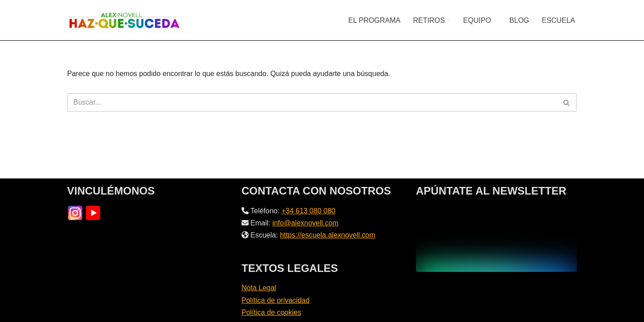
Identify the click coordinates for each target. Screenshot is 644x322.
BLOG (519, 20)
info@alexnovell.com (305, 223)
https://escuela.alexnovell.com (328, 235)
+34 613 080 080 (308, 211)
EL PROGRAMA (375, 20)
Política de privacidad (275, 300)
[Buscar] (312, 102)
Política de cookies (271, 312)
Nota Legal (259, 288)
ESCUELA (558, 20)
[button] (449, 20)
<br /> (496, 238)
